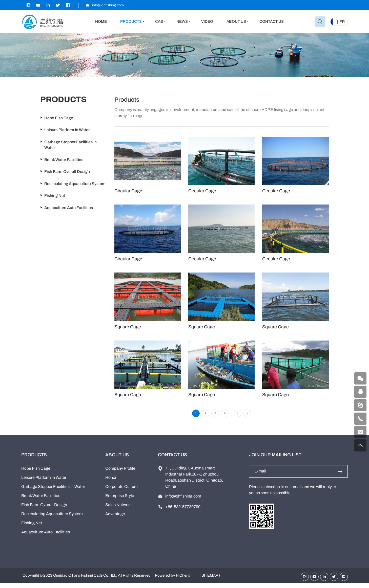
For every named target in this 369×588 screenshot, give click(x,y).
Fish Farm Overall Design (44, 509)
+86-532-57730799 (183, 511)
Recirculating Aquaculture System (52, 518)
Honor (111, 482)
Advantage (115, 518)
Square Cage (128, 327)
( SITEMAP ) (210, 580)
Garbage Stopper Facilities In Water (53, 491)
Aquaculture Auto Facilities (46, 537)
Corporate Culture (121, 491)
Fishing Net (32, 527)
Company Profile (120, 473)
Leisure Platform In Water (44, 482)
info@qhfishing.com (183, 501)
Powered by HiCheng (173, 580)
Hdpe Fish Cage (36, 473)
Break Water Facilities (41, 500)
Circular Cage (128, 191)
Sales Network (118, 509)
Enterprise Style (120, 500)
